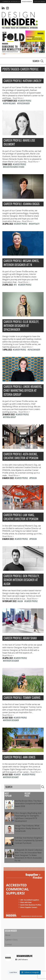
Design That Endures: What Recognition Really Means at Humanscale (27, 828)
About (8, 935)
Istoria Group (10, 417)
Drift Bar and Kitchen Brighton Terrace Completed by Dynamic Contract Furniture (29, 840)
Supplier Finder (39, 1)
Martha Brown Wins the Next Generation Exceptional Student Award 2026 (29, 804)
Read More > (18, 98)
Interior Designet (11, 777)
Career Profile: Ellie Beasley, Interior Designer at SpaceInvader (21, 326)
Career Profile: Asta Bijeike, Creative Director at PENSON (21, 456)
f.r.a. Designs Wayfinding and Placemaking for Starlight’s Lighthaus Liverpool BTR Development (28, 817)
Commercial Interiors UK (11, 1)
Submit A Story (11, 940)
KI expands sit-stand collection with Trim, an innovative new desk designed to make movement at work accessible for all (29, 855)
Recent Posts (27, 795)
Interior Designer (11, 661)
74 (16, 285)
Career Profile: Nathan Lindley (23, 81)
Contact (9, 944)
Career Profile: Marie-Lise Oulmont (19, 142)
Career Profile (25, 101)
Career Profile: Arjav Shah (20, 638)
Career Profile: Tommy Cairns (22, 698)
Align (21, 601)
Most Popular (8, 795)
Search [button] (42, 61)
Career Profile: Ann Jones (19, 757)
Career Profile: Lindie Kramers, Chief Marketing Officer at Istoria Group (23, 391)
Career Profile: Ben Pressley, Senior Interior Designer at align (22, 580)
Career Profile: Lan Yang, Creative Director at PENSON (21, 517)
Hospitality (35, 224)
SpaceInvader (24, 103)
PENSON (34, 478)
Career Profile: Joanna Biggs (22, 204)
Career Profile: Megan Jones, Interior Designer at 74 (21, 263)
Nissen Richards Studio (14, 167)
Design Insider (27, 1)
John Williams (10, 103)
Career (18, 775)
